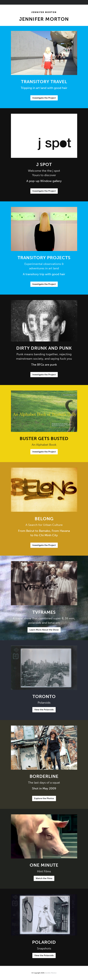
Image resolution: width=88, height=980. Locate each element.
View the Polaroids (44, 710)
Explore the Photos (44, 798)
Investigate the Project (44, 98)
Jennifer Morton (44, 12)
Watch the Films (44, 878)
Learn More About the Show (44, 630)
